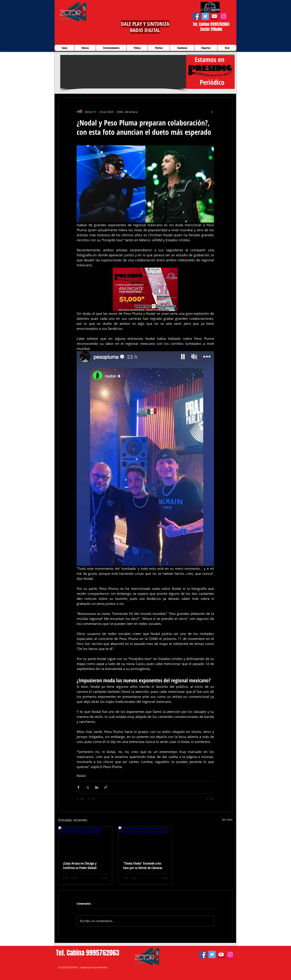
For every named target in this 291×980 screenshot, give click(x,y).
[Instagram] (224, 16)
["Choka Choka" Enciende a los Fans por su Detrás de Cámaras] (145, 842)
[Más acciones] (212, 112)
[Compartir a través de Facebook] (78, 787)
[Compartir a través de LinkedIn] (97, 787)
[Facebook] (196, 16)
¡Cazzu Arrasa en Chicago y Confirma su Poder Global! (80, 865)
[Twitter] (205, 16)
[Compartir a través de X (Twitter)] (88, 787)
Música (81, 775)
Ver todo (227, 820)
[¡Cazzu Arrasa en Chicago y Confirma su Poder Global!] (85, 842)
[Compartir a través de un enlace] (106, 787)
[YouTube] (214, 16)
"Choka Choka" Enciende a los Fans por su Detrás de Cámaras (143, 865)
